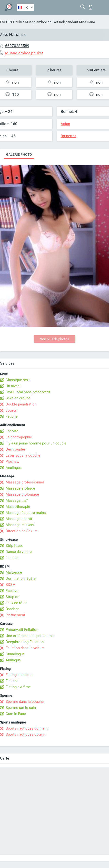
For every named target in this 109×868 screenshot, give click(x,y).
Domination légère (21, 579)
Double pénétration (21, 404)
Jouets (11, 410)
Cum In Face (16, 714)
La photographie (19, 437)
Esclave (12, 591)
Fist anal (13, 681)
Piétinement (15, 615)
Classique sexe (18, 380)
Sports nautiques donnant (27, 728)
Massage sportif (19, 519)
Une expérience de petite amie (30, 636)
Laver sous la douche (23, 455)
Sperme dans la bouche (25, 702)
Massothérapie (18, 507)
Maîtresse (14, 572)
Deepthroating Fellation (25, 642)
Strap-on (12, 597)
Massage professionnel (25, 482)
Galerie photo (19, 154)
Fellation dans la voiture (25, 648)
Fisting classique (20, 675)
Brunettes (69, 136)
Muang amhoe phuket (41, 22)
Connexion (90, 7)
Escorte (12, 431)
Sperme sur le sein (21, 708)
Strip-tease (14, 546)
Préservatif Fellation (22, 630)
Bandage (13, 609)
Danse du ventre (19, 552)
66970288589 (17, 46)
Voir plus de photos (54, 339)
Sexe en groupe (18, 398)
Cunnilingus (15, 654)
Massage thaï (17, 501)
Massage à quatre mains (26, 513)
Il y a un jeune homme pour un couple (36, 443)
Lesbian (12, 558)
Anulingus (14, 468)
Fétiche (12, 416)
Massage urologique (22, 494)
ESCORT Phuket (12, 22)
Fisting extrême (18, 687)
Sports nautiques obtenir (26, 734)
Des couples (16, 449)
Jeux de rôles (16, 603)
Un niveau (14, 386)
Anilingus (13, 660)
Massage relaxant (20, 525)
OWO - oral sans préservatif (28, 392)
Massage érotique (20, 488)
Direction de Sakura (22, 531)
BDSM (11, 585)
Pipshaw (12, 462)
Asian (65, 124)
